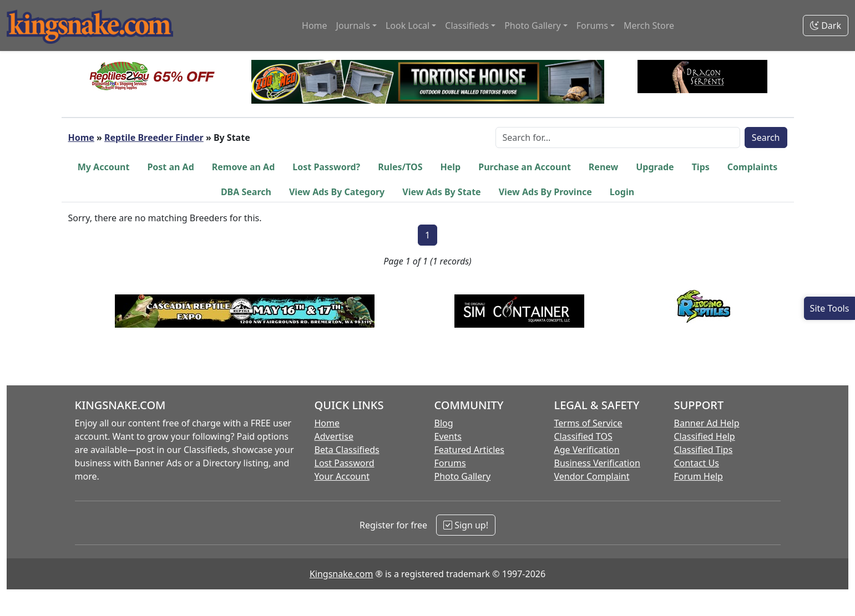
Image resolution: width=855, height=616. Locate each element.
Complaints (753, 167)
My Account (104, 167)
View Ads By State (441, 192)
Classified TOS (583, 436)
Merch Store (649, 26)
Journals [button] (353, 26)
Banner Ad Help (707, 423)
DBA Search (246, 192)
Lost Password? (326, 167)
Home (315, 26)
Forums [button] (592, 26)
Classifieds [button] (467, 26)
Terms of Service (588, 423)
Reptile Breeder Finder (154, 138)
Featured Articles (470, 450)
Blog (444, 423)
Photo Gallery (463, 476)
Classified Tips (704, 450)
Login (622, 192)
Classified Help (705, 436)
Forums (450, 463)
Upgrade (655, 167)
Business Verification (597, 463)
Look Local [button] (408, 26)
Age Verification (587, 450)
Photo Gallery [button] (533, 26)
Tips (701, 167)
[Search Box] (618, 138)
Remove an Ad (244, 167)
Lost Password (345, 463)
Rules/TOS (400, 167)
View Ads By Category (337, 192)
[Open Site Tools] (829, 308)
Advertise (334, 436)
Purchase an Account (525, 167)
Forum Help (699, 476)
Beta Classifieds (347, 450)
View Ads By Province (545, 192)
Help (451, 167)
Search (766, 138)
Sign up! (466, 525)
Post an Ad (170, 167)
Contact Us (697, 463)
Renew (603, 167)
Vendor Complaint (592, 476)
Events (448, 436)
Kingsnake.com (341, 574)
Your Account (342, 476)
